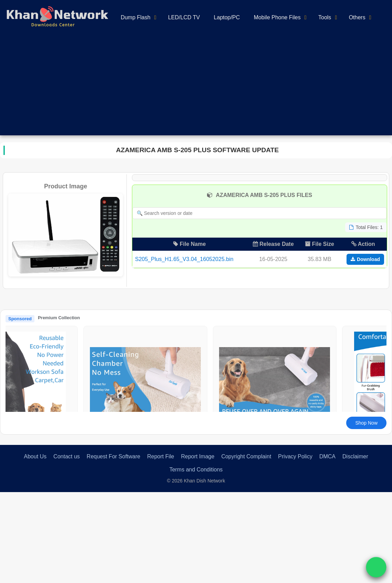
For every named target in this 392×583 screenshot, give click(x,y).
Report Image (198, 456)
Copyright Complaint (246, 456)
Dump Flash (135, 17)
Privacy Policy (295, 456)
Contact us (66, 456)
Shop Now (366, 423)
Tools (325, 17)
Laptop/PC (227, 17)
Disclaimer (355, 456)
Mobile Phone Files (277, 17)
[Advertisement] (196, 87)
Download (365, 259)
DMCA (327, 456)
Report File (161, 456)
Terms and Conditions (196, 470)
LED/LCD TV (184, 17)
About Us (35, 456)
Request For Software (114, 456)
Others (357, 17)
